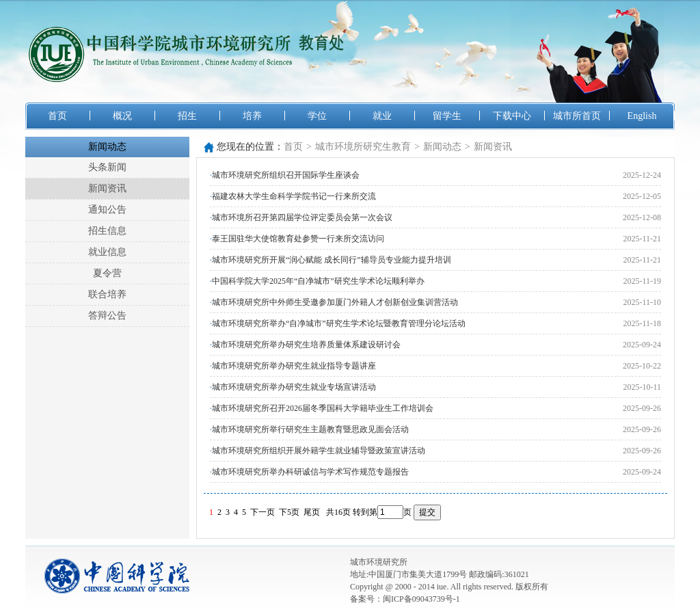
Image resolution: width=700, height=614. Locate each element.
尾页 (312, 512)
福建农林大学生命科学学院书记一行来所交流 (294, 196)
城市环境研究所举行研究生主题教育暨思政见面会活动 (310, 429)
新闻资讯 (107, 188)
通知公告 (107, 210)
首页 (57, 116)
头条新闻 (107, 167)
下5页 (289, 512)
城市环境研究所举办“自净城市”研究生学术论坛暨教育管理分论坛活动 (339, 323)
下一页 (262, 512)
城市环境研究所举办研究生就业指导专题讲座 (294, 366)
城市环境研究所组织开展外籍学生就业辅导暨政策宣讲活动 (319, 451)
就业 (382, 116)
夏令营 (107, 273)
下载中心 (512, 116)
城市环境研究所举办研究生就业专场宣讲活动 (294, 387)
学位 (317, 116)
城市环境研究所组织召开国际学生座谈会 (286, 175)
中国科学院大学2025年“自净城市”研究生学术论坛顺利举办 (318, 281)
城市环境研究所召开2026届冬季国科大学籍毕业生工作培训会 (323, 408)
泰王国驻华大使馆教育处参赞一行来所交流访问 (298, 239)
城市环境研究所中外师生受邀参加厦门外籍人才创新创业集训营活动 (335, 302)
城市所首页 (577, 116)
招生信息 (107, 231)
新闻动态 (107, 147)
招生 (187, 116)
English (642, 116)
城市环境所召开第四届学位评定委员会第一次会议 (302, 217)
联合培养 (107, 294)
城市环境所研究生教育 (363, 147)
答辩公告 (107, 316)
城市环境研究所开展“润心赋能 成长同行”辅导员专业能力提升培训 (332, 260)
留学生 (447, 116)
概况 (122, 116)
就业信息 (107, 252)
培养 (252, 116)
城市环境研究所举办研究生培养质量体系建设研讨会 (306, 345)
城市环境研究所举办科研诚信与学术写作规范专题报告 (310, 472)
